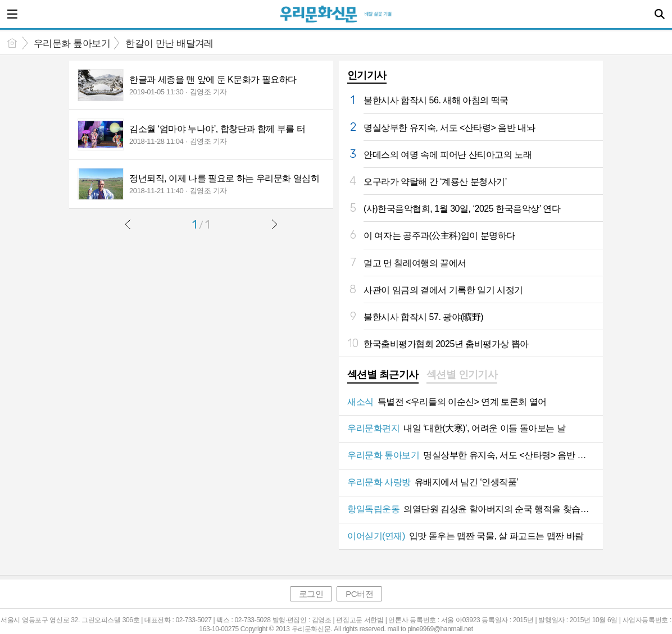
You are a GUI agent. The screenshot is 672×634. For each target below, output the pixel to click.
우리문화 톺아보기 (72, 44)
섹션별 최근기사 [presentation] (383, 375)
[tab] (383, 376)
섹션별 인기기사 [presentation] (462, 375)
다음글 (274, 224)
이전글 (128, 224)
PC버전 (359, 594)
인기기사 (367, 75)
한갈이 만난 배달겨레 (169, 44)
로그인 (311, 594)
